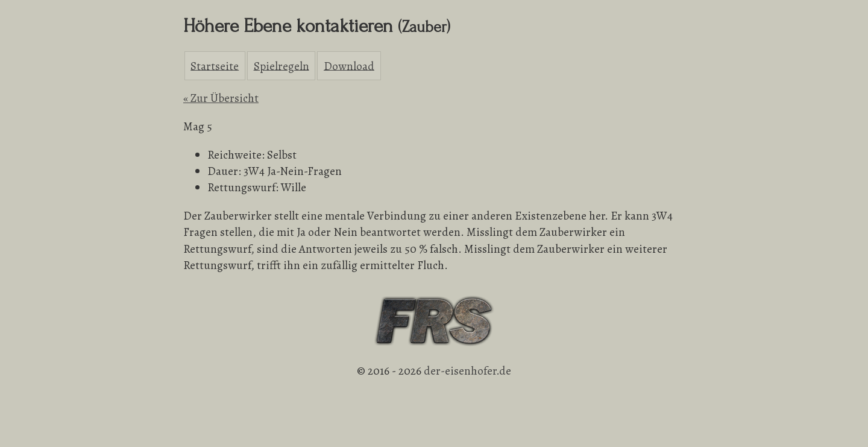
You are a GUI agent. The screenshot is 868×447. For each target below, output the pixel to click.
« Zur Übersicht (221, 98)
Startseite (215, 65)
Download (349, 65)
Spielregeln (281, 65)
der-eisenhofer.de (467, 371)
